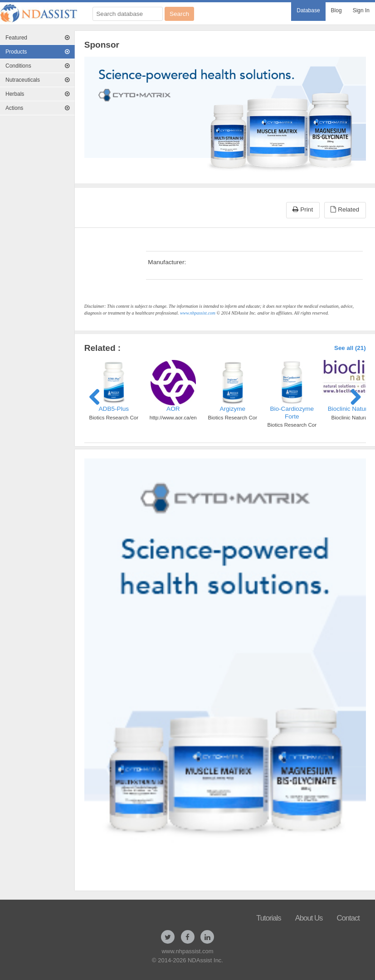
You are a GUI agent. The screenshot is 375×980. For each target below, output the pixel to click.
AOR (173, 409)
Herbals (37, 94)
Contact (348, 918)
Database (308, 10)
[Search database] (128, 14)
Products (37, 52)
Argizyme (232, 409)
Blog (336, 10)
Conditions (37, 66)
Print (303, 209)
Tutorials (269, 918)
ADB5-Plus (114, 409)
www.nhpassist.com (198, 313)
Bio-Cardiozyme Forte (292, 412)
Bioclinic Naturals (351, 409)
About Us (309, 918)
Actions (37, 108)
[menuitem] (308, 12)
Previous (98, 395)
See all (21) (350, 348)
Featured (37, 38)
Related (345, 209)
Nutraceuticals (37, 80)
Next (352, 395)
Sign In (361, 10)
